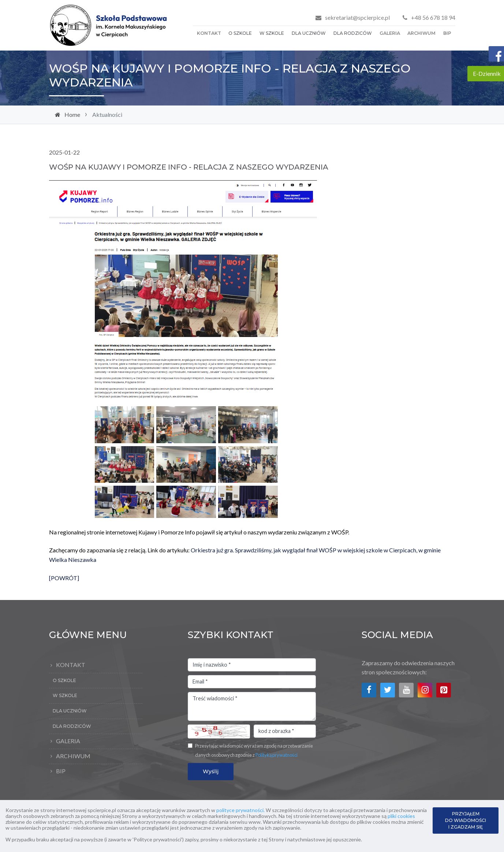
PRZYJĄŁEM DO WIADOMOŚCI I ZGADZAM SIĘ (466, 820)
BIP (447, 33)
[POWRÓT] (64, 581)
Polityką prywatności (277, 755)
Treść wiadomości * (252, 707)
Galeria (390, 33)
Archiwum (421, 33)
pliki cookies (401, 816)
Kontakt (209, 33)
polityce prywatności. (240, 810)
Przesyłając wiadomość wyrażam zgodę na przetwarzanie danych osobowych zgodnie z (254, 751)
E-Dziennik (487, 73)
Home (76, 114)
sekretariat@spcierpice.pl (357, 17)
